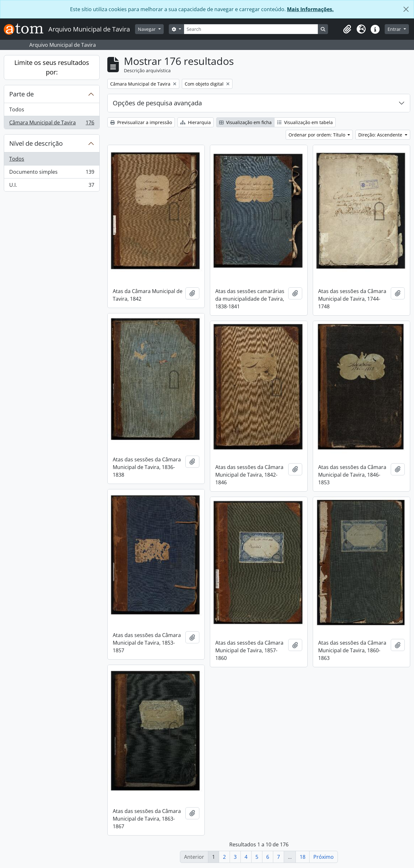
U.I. (52, 186)
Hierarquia (196, 122)
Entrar (395, 29)
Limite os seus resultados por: (52, 67)
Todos (17, 109)
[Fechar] (406, 9)
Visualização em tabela (305, 122)
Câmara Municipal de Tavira (52, 124)
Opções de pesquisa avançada (157, 103)
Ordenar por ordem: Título (318, 135)
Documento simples (52, 173)
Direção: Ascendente (381, 135)
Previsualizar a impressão (141, 122)
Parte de (21, 94)
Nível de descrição (36, 143)
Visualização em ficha (245, 122)
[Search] (251, 29)
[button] (347, 29)
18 (303, 857)
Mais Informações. (310, 9)
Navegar (147, 29)
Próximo (324, 857)
